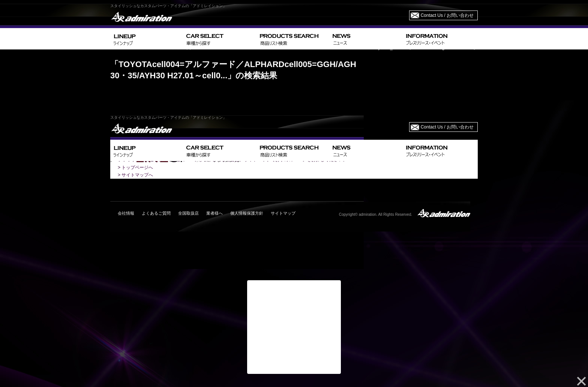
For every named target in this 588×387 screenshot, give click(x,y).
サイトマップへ (137, 175)
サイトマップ (283, 213)
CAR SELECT (220, 39)
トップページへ (137, 167)
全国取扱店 (188, 213)
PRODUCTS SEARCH (293, 39)
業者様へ (214, 213)
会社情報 (126, 213)
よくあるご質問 (156, 213)
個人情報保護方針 (247, 213)
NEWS (366, 39)
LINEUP (147, 39)
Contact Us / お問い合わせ (447, 15)
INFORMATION (440, 39)
